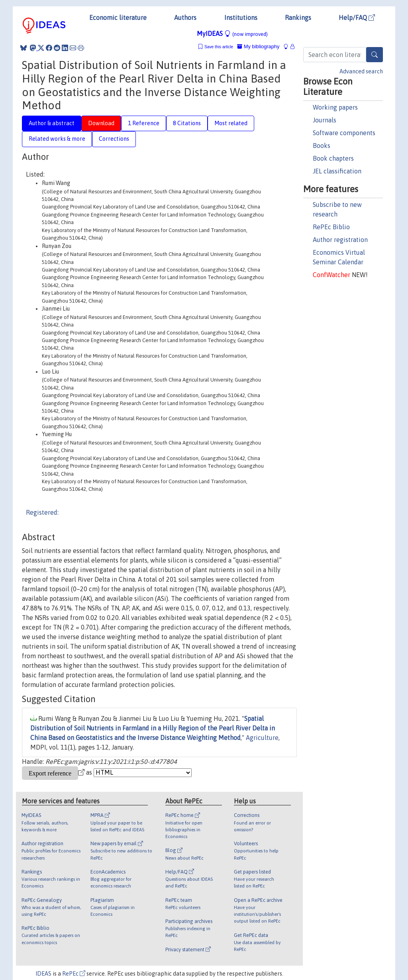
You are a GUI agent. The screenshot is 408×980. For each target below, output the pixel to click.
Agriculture (262, 738)
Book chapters (333, 158)
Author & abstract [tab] (52, 123)
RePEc (74, 974)
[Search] (375, 55)
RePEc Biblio (331, 227)
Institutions (241, 18)
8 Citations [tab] (187, 123)
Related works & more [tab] (57, 139)
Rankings (298, 18)
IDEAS (43, 974)
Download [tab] (101, 123)
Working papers (335, 107)
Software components (344, 133)
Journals (325, 120)
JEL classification (337, 171)
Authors (185, 18)
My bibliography (258, 46)
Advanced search (361, 71)
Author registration (340, 240)
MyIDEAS (232, 33)
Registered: (42, 512)
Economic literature (118, 18)
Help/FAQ (357, 18)
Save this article (219, 47)
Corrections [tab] (114, 139)
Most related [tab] (231, 123)
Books (322, 146)
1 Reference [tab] (144, 123)
